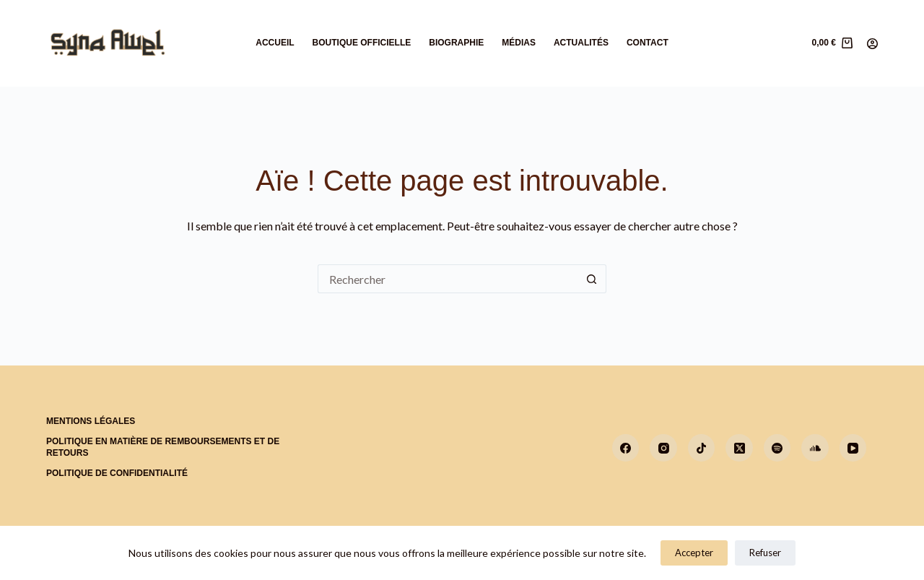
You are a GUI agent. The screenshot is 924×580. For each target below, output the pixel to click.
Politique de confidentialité (117, 473)
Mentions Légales (91, 421)
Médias (519, 43)
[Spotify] (777, 448)
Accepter (694, 553)
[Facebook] (626, 448)
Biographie (456, 43)
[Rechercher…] (448, 279)
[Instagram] (663, 448)
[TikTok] (702, 448)
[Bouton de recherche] (592, 279)
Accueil (275, 43)
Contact (648, 43)
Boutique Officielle (362, 43)
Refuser (765, 553)
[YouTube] (853, 448)
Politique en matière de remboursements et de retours (163, 447)
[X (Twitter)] (739, 448)
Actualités (581, 43)
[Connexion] (872, 44)
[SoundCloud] (815, 448)
